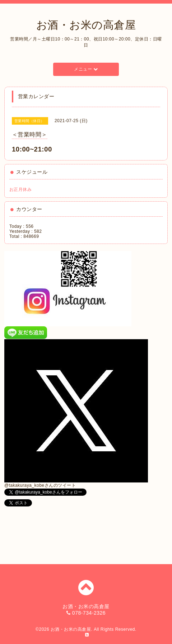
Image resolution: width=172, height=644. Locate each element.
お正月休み (21, 189)
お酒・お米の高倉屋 (86, 25)
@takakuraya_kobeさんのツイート (40, 485)
